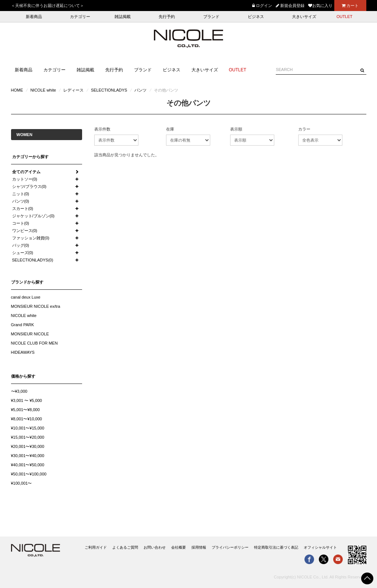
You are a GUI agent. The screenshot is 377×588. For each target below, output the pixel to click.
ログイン (262, 6)
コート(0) (21, 223)
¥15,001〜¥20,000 (28, 437)
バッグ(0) (21, 245)
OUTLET (344, 17)
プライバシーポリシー (230, 547)
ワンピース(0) (25, 231)
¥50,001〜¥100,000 (29, 474)
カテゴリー (80, 17)
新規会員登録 (290, 6)
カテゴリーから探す (30, 157)
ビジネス (256, 17)
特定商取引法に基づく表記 (276, 547)
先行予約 (167, 17)
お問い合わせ (155, 547)
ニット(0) (21, 194)
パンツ (140, 90)
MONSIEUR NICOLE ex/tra (36, 306)
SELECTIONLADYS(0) (33, 260)
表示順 (236, 129)
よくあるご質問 (125, 547)
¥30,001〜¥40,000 (28, 456)
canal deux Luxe (26, 297)
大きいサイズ (304, 17)
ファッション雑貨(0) (31, 238)
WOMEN (24, 135)
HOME (17, 90)
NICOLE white (43, 90)
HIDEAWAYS (23, 352)
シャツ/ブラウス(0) (29, 186)
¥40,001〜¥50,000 (28, 465)
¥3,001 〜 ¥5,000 (27, 400)
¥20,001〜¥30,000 (28, 446)
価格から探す (23, 376)
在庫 (170, 129)
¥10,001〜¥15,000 (28, 428)
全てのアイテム (26, 172)
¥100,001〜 (22, 483)
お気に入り (320, 6)
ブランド (211, 17)
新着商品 (34, 17)
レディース (73, 90)
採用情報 (199, 547)
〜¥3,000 (19, 391)
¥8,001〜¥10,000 (27, 419)
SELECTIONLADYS (109, 90)
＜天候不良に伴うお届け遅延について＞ (47, 6)
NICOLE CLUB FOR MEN (34, 343)
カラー (304, 129)
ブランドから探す (27, 282)
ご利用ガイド (96, 547)
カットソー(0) (25, 179)
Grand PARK (23, 325)
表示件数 (102, 129)
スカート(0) (23, 209)
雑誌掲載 (123, 17)
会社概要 (179, 547)
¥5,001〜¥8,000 (25, 410)
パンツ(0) (21, 201)
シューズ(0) (23, 253)
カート (350, 6)
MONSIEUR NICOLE (30, 334)
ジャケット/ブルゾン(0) (34, 216)
